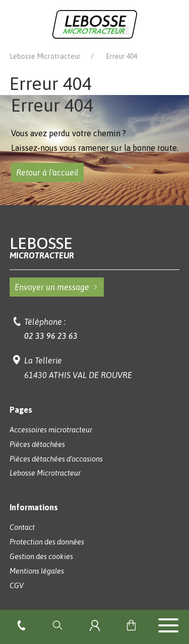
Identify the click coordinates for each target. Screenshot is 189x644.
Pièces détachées (37, 444)
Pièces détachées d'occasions (56, 459)
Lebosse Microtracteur (45, 56)
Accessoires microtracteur (51, 430)
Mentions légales (37, 571)
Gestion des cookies (41, 557)
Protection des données (47, 542)
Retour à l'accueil (47, 172)
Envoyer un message (57, 287)
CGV (17, 586)
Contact (22, 527)
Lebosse (95, 248)
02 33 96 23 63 (51, 336)
